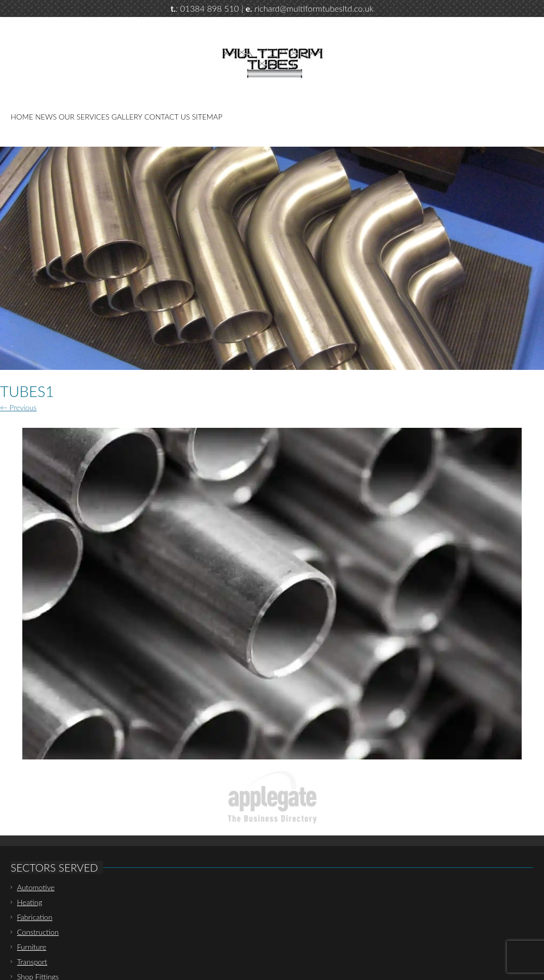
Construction (38, 932)
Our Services (84, 117)
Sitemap (207, 117)
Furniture (32, 947)
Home (22, 117)
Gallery (127, 117)
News (46, 117)
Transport (32, 962)
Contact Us (167, 117)
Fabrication (35, 917)
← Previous (18, 407)
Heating (29, 902)
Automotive (36, 887)
